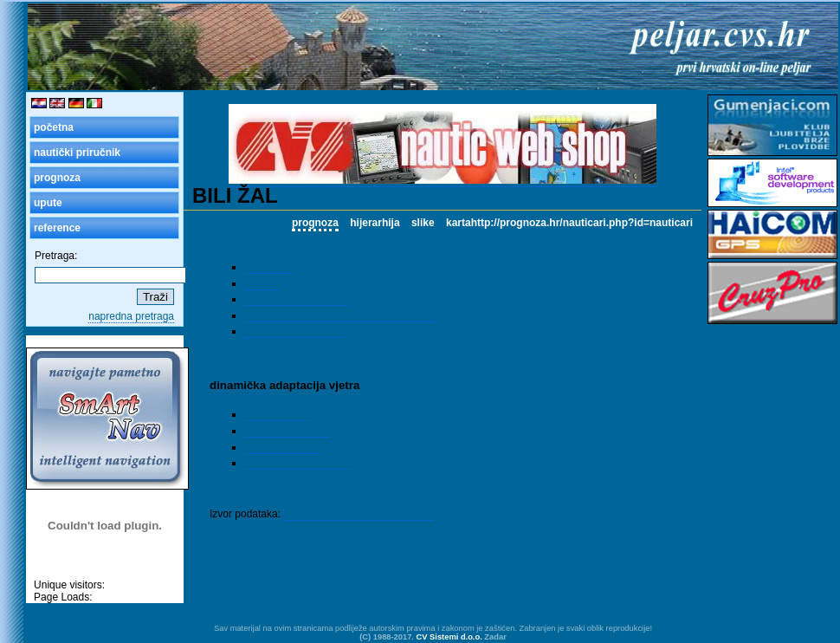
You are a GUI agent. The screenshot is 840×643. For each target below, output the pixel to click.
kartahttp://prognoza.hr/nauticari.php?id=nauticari (569, 223)
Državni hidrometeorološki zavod (359, 514)
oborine (262, 283)
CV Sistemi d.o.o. (449, 637)
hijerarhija (375, 223)
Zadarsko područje (287, 431)
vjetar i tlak (269, 267)
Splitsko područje (284, 447)
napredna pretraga (131, 316)
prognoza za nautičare (296, 299)
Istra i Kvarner (277, 414)
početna (54, 127)
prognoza (57, 178)
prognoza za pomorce (294, 331)
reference (57, 228)
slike (423, 223)
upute (48, 203)
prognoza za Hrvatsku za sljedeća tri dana (341, 315)
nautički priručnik (77, 153)
